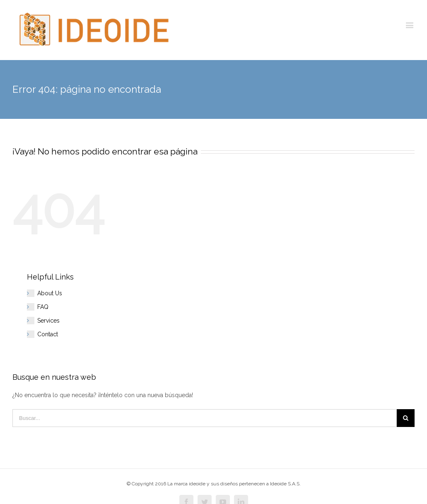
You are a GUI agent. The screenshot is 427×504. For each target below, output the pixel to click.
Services (48, 321)
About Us (50, 293)
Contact (48, 334)
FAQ (43, 307)
